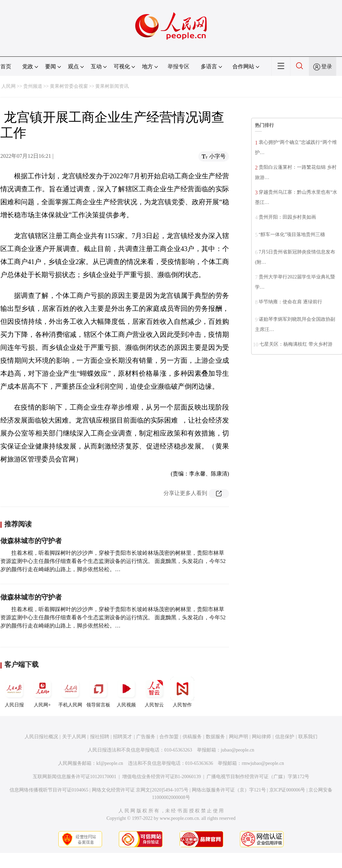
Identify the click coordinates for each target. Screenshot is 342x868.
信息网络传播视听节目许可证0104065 (49, 790)
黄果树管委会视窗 (69, 86)
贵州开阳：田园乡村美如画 (287, 217)
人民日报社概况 (41, 737)
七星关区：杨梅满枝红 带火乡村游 (296, 344)
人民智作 (182, 692)
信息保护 (285, 737)
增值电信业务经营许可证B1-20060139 (162, 777)
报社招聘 (100, 737)
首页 (6, 66)
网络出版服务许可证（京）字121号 (229, 790)
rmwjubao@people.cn (263, 763)
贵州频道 (33, 86)
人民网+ (42, 692)
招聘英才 (123, 737)
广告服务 (146, 737)
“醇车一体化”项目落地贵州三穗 (292, 235)
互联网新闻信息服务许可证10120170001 (75, 777)
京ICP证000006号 (287, 790)
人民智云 (154, 692)
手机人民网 (70, 692)
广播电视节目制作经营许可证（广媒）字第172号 (258, 777)
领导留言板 (98, 692)
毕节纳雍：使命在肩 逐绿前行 (290, 302)
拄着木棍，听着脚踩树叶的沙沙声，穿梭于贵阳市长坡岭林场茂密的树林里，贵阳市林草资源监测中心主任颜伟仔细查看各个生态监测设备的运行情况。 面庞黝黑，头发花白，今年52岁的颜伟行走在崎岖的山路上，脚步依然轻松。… (113, 561)
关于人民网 (74, 737)
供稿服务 (192, 737)
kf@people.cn (110, 763)
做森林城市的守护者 (31, 541)
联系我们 (308, 737)
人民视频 (126, 692)
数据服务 (215, 737)
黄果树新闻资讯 (112, 86)
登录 (327, 66)
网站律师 (261, 737)
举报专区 (179, 66)
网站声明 (239, 737)
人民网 (9, 86)
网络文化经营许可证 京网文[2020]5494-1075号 (140, 790)
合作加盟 (169, 737)
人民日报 (14, 692)
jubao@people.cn (238, 750)
